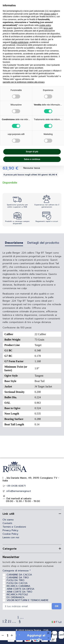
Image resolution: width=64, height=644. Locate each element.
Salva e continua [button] (32, 159)
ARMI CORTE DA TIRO (19, 592)
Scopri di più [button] (32, 152)
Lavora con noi (11, 537)
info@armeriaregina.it (18, 491)
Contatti (7, 523)
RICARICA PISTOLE (17, 594)
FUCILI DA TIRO (16, 580)
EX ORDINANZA (16, 597)
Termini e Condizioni (14, 527)
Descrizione (14, 243)
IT (57, 622)
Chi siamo (8, 520)
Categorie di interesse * (17, 571)
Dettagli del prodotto (43, 243)
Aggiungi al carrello (30, 637)
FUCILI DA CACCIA (17, 583)
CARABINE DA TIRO (18, 578)
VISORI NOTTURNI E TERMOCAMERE (28, 600)
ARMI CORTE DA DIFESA (20, 589)
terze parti (48, 28)
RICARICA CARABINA (18, 586)
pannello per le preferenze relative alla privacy (24, 82)
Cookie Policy (10, 534)
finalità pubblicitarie (20, 42)
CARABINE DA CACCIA (19, 575)
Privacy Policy (10, 530)
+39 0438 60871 (16, 486)
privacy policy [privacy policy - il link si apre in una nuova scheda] (50, 14)
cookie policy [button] (45, 25)
